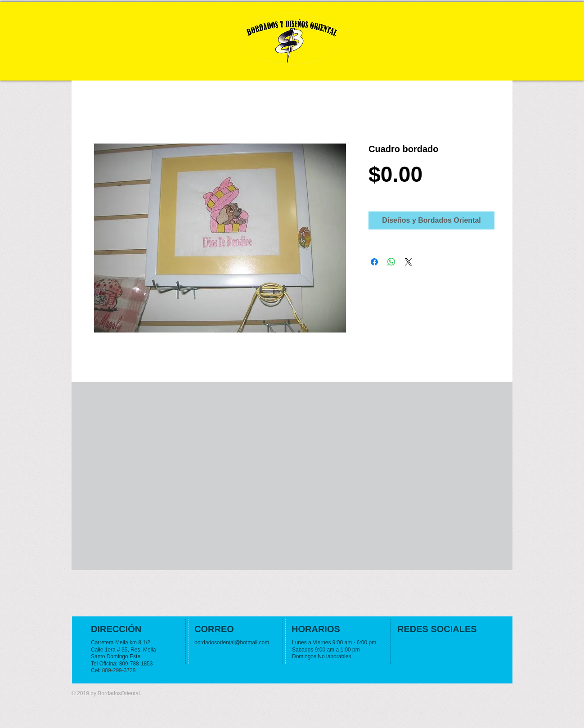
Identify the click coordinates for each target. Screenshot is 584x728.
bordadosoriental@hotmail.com (232, 643)
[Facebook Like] (453, 647)
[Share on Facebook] (374, 262)
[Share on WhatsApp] (391, 262)
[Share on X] (409, 262)
